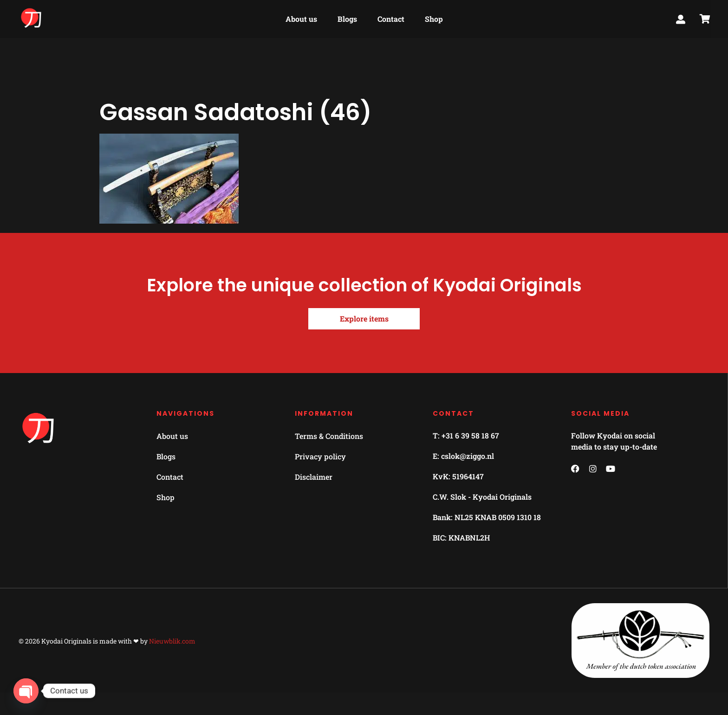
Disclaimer (314, 477)
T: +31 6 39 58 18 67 (466, 435)
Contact (391, 17)
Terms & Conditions (329, 436)
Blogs (347, 17)
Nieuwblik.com (172, 641)
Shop (434, 17)
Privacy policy (320, 456)
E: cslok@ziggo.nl (463, 456)
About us (301, 17)
